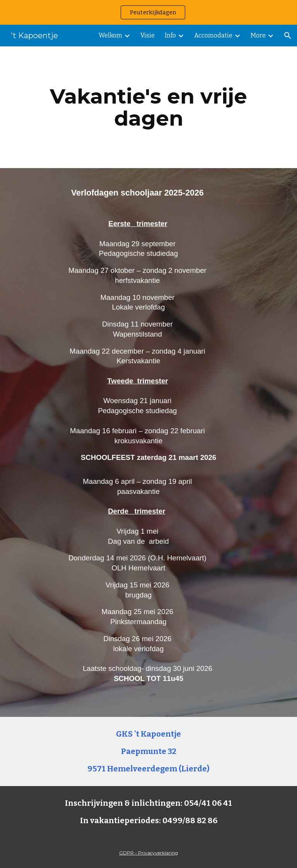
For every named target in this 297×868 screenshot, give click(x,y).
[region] (148, 12)
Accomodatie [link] (213, 35)
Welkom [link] (110, 35)
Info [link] (170, 35)
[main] (148, 107)
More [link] (258, 35)
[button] (288, 36)
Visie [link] (148, 35)
